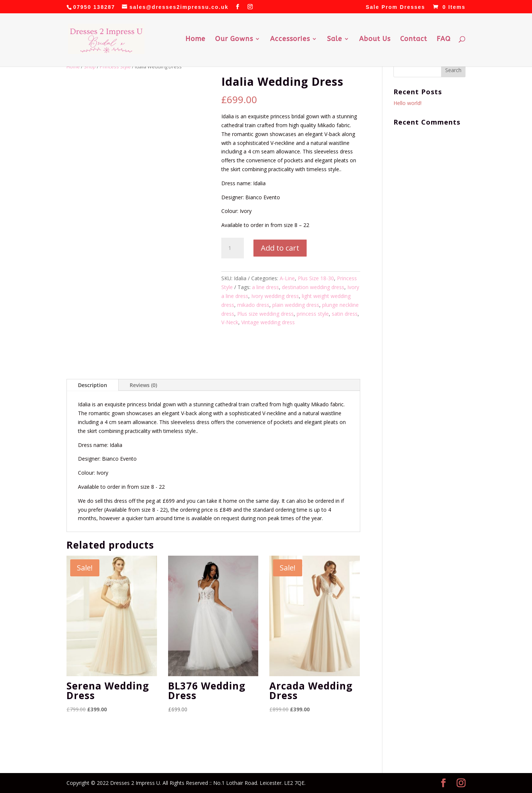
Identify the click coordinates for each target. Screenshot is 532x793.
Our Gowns (234, 40)
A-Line (287, 278)
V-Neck (230, 322)
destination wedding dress (313, 287)
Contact (414, 40)
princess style (313, 314)
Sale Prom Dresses (395, 7)
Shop (90, 67)
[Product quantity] (232, 248)
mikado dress (253, 305)
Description (93, 385)
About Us (375, 40)
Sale (335, 40)
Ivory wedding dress (275, 296)
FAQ (444, 40)
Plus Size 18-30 (316, 278)
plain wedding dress (296, 305)
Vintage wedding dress (268, 322)
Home (195, 40)
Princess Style (115, 67)
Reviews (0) (143, 385)
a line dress (265, 287)
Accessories (290, 40)
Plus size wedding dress (265, 314)
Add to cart (280, 248)
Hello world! (407, 103)
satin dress (345, 314)
